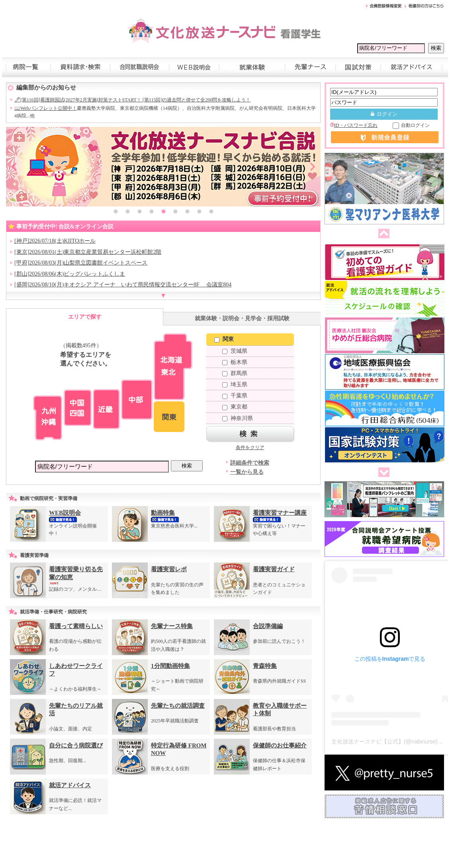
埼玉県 (235, 384)
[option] (163, 167)
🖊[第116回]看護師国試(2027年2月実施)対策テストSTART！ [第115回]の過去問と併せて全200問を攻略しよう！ (132, 100)
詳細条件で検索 (250, 463)
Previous (14, 167)
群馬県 (235, 373)
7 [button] (187, 212)
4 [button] (151, 212)
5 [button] (163, 212)
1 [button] (115, 212)
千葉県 (235, 396)
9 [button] (211, 212)
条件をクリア (250, 448)
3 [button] (139, 212)
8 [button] (199, 212)
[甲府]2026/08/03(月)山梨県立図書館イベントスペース (81, 263)
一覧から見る (247, 472)
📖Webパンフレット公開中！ (46, 108)
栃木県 (235, 362)
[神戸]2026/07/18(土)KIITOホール (55, 241)
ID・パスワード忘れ (354, 125)
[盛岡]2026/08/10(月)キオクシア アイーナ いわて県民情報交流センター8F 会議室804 (123, 285)
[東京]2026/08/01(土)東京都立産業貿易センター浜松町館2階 (88, 252)
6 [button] (175, 212)
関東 (224, 339)
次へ (382, 473)
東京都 (235, 407)
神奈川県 (238, 418)
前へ (382, 234)
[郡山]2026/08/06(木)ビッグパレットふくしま (70, 274)
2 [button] (127, 212)
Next (313, 167)
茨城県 (235, 351)
